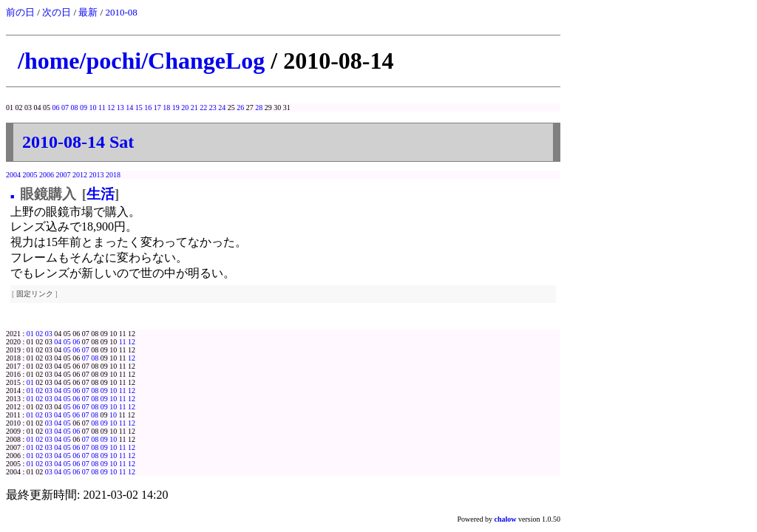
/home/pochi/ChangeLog (141, 61)
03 (49, 334)
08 (75, 108)
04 (58, 342)
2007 (64, 175)
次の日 (57, 12)
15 (139, 108)
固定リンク (35, 294)
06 (56, 108)
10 (93, 108)
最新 (88, 12)
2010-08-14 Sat (78, 142)
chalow (506, 519)
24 (222, 108)
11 (102, 108)
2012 (80, 175)
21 (194, 108)
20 (185, 108)
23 (213, 108)
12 (111, 108)
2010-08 (121, 12)
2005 (30, 175)
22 (203, 108)
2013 (97, 175)
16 (148, 108)
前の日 (20, 12)
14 (129, 108)
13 (120, 108)
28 (259, 108)
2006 (47, 175)
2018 (113, 175)
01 (30, 334)
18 (166, 108)
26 (240, 108)
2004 (13, 175)
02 (39, 334)
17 (157, 108)
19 (176, 108)
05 (67, 342)
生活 (101, 194)
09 (84, 108)
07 (65, 108)
